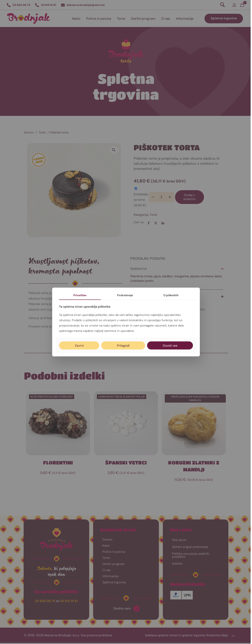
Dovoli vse (170, 345)
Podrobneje (125, 295)
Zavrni (79, 345)
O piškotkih (171, 295)
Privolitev (80, 295)
